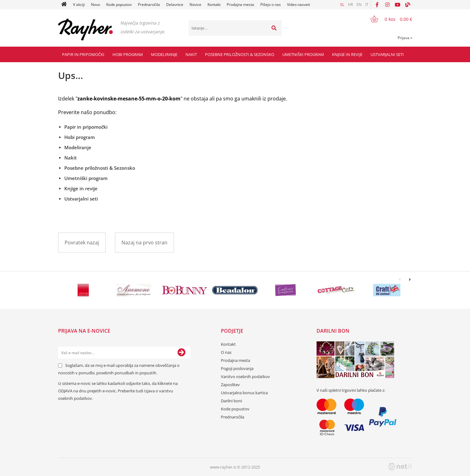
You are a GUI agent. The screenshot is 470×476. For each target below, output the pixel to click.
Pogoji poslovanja (237, 368)
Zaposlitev (230, 385)
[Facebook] (377, 5)
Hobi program (128, 54)
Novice (195, 5)
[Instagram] (387, 5)
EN (359, 5)
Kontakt (214, 5)
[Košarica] (388, 19)
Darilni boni (231, 401)
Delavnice (175, 5)
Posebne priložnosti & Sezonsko (240, 54)
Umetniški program (303, 54)
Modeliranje (164, 54)
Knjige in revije (347, 54)
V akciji (79, 5)
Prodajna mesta (240, 5)
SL (342, 5)
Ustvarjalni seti (387, 54)
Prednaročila (149, 5)
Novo (96, 5)
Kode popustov (119, 5)
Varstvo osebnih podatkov (245, 377)
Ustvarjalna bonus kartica (244, 393)
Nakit (191, 54)
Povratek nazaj (82, 243)
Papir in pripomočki (83, 54)
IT (367, 5)
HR (350, 5)
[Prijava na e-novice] (181, 353)
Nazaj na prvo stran (144, 243)
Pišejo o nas (271, 5)
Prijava (405, 38)
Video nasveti (299, 5)
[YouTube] (398, 5)
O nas (226, 352)
